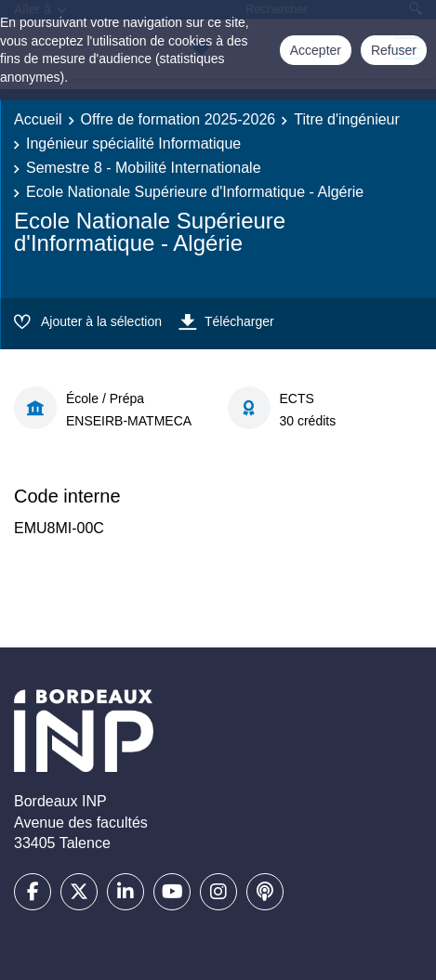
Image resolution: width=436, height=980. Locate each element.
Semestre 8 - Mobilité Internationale (144, 168)
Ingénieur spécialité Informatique (133, 144)
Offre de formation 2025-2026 (178, 119)
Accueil (38, 119)
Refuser (394, 50)
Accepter (316, 50)
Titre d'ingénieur (347, 119)
